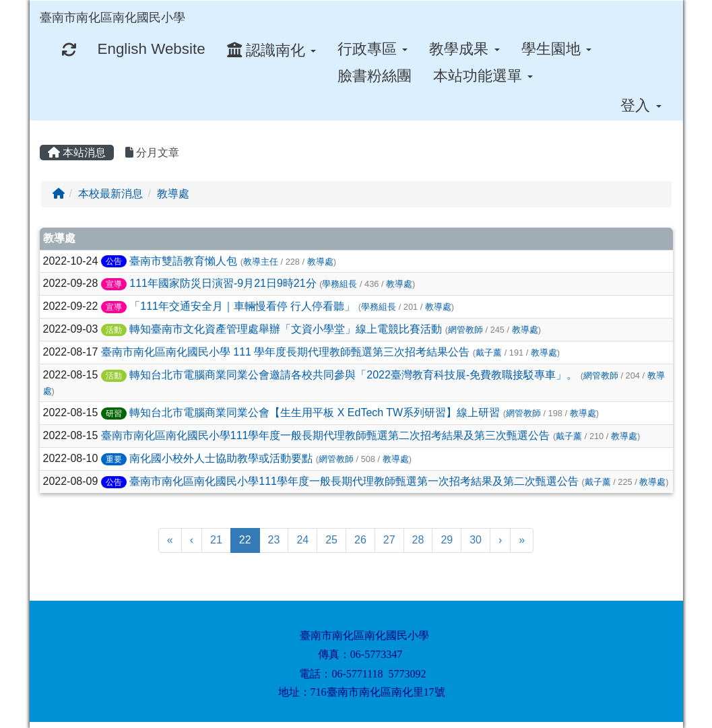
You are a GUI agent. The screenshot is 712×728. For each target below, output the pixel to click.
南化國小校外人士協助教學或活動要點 (221, 458)
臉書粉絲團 (375, 76)
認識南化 (271, 50)
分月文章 (152, 153)
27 (389, 540)
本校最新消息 (110, 194)
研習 (114, 413)
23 (274, 540)
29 (447, 540)
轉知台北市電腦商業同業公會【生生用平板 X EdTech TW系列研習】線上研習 (315, 412)
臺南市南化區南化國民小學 (112, 18)
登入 (641, 105)
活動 (114, 330)
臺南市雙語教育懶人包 (183, 261)
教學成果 (464, 49)
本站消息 (77, 153)
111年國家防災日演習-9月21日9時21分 (223, 283)
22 (250, 539)
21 (216, 540)
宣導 (114, 284)
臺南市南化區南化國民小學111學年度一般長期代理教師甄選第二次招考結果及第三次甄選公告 (326, 435)
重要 (114, 459)
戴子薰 (489, 353)
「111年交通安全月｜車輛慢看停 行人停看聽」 (242, 306)
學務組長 (339, 284)
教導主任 (261, 262)
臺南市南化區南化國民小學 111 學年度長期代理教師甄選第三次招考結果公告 (286, 352)
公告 (114, 261)
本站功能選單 (483, 76)
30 (476, 540)
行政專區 (373, 49)
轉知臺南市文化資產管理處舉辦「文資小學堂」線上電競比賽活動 (286, 329)
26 (360, 540)
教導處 (173, 194)
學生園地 (556, 49)
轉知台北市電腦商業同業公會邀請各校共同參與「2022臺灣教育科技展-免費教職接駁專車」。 (353, 375)
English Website (152, 49)
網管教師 (465, 330)
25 (331, 540)
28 (418, 540)
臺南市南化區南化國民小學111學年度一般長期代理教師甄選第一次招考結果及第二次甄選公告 (354, 481)
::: (198, 5)
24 (302, 540)
